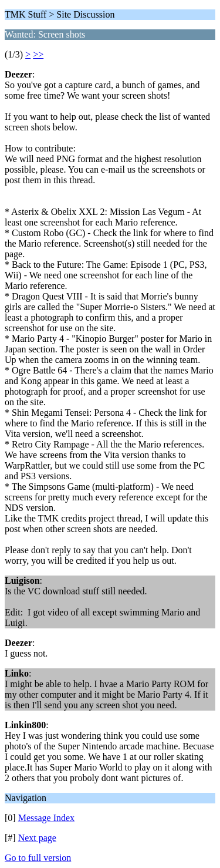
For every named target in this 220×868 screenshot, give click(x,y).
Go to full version (38, 858)
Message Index (46, 818)
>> (38, 54)
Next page (37, 838)
